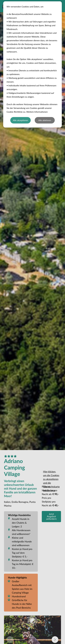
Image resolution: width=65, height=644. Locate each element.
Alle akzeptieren (20, 120)
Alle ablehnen (45, 120)
